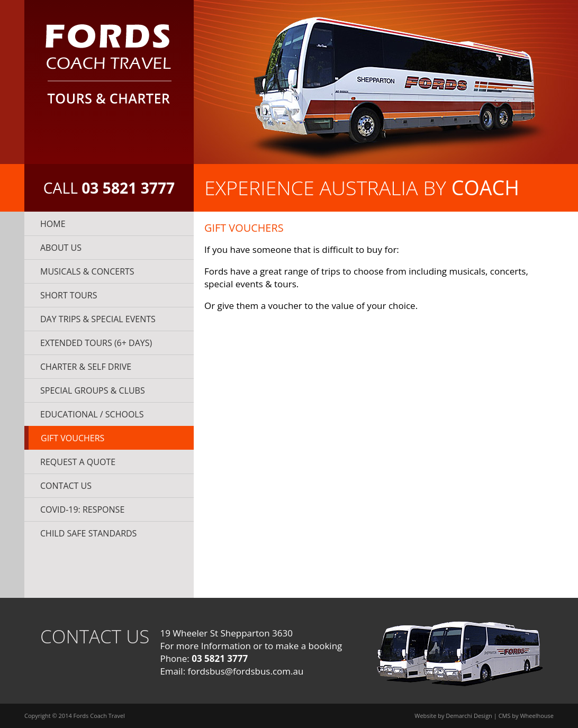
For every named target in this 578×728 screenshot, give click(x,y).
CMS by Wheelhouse (526, 716)
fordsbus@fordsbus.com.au (246, 671)
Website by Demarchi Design (453, 716)
